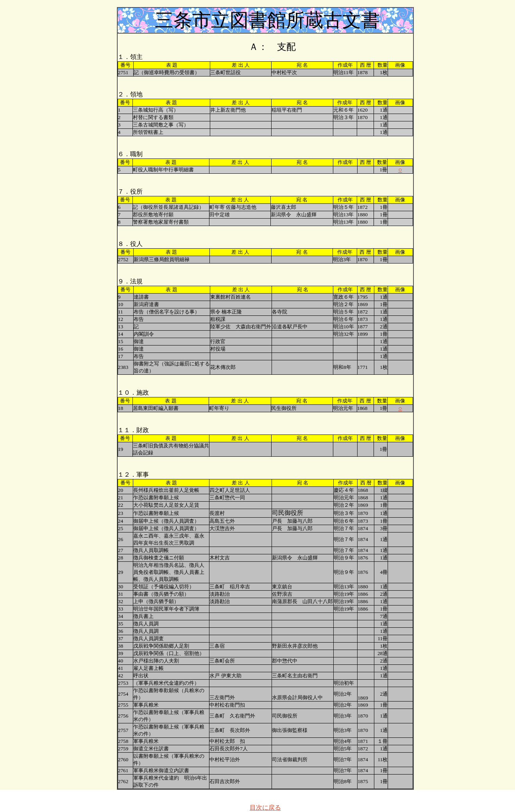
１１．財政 (133, 430)
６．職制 (130, 154)
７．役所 (130, 191)
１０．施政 (133, 393)
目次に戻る (265, 808)
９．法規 (130, 281)
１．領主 (130, 57)
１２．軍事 (133, 475)
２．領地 (130, 94)
